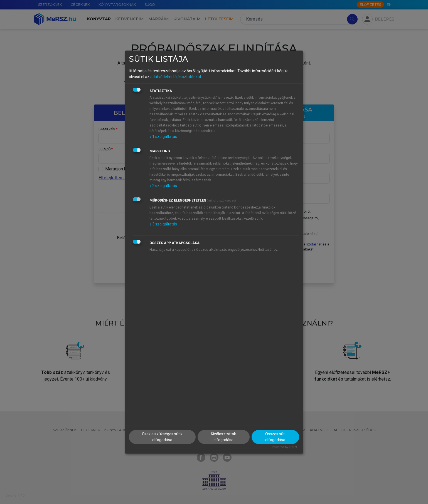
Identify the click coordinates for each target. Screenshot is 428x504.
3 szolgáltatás (163, 224)
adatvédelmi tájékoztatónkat (176, 77)
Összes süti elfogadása (275, 437)
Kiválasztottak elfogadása (223, 437)
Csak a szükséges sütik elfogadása (162, 437)
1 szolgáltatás (163, 136)
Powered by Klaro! (284, 447)
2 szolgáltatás (163, 186)
